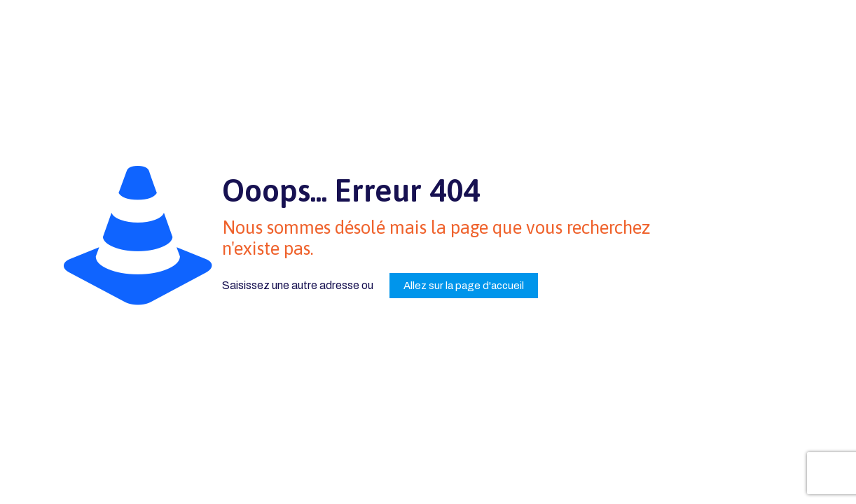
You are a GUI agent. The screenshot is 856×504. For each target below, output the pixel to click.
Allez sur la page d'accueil (464, 286)
